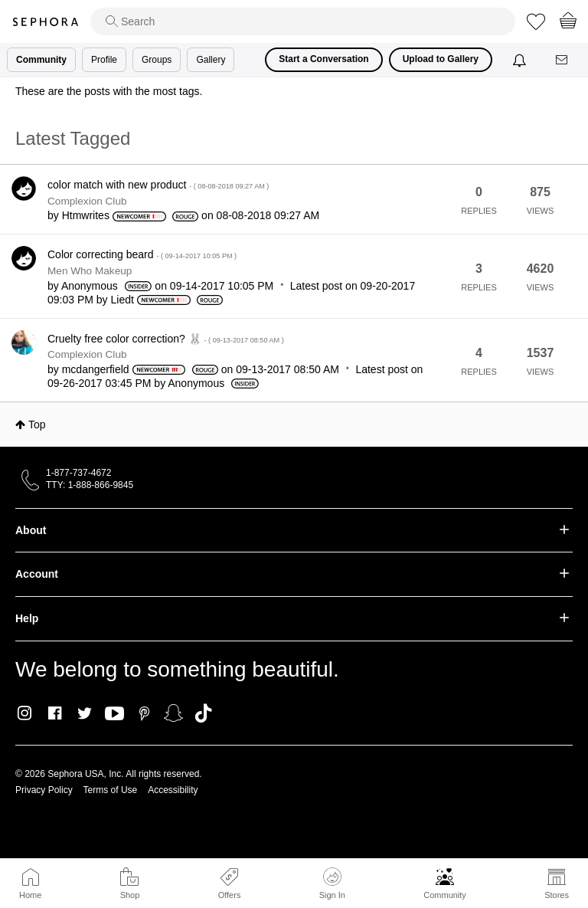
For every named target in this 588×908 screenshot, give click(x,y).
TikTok (203, 713)
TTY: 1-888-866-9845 (90, 485)
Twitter (85, 713)
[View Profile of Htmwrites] (86, 215)
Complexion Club (87, 201)
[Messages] (563, 60)
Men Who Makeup (90, 271)
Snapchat (173, 713)
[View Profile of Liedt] (122, 300)
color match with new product (158, 185)
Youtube (114, 714)
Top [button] (37, 424)
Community (445, 895)
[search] (303, 21)
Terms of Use (111, 790)
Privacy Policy (44, 790)
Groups (157, 60)
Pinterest (144, 713)
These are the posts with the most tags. (109, 91)
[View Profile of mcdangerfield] (96, 369)
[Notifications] (521, 60)
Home (30, 895)
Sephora (45, 22)
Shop (130, 895)
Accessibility (173, 790)
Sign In (332, 883)
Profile (104, 60)
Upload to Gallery (441, 59)
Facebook (55, 713)
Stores (557, 895)
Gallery (211, 60)
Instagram (25, 713)
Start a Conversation (323, 59)
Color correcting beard (142, 254)
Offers (230, 895)
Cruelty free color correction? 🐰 (166, 339)
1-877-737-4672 (78, 473)
